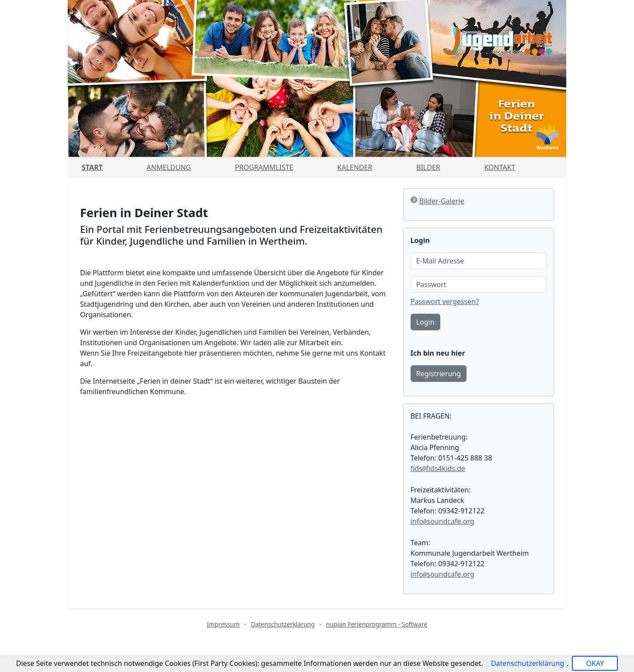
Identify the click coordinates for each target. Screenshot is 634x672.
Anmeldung (169, 167)
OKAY (595, 663)
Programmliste (264, 167)
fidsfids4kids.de (438, 468)
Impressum (223, 624)
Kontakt (500, 167)
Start (92, 167)
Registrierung (439, 374)
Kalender (355, 167)
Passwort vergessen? (445, 301)
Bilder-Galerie (442, 201)
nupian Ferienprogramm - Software (376, 624)
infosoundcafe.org (442, 521)
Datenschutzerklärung (283, 624)
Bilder (428, 167)
